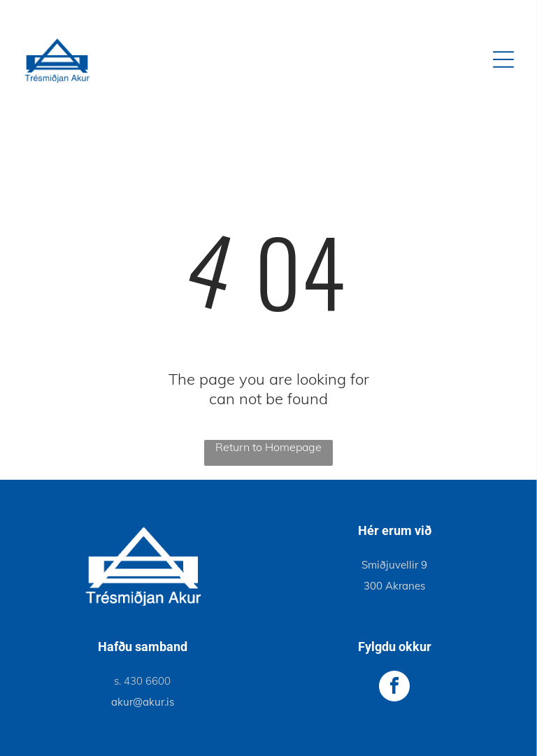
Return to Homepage (268, 447)
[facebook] (394, 688)
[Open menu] (503, 59)
